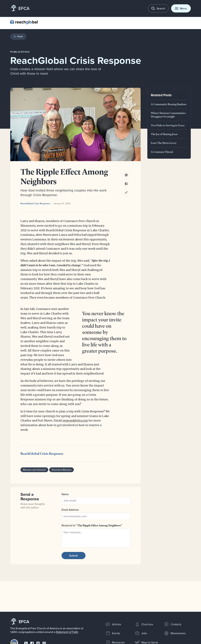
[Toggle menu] (181, 8)
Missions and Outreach (34, 470)
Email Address (70, 510)
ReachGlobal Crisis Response (35, 203)
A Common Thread (162, 152)
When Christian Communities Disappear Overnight (168, 115)
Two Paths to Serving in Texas (168, 125)
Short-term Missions (62, 470)
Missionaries (175, 633)
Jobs (141, 633)
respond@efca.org (75, 421)
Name (65, 494)
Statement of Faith (67, 632)
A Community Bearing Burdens (169, 104)
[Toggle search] (158, 8)
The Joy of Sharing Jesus (164, 134)
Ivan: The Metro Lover (164, 143)
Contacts (173, 624)
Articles (113, 624)
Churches (144, 624)
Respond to (92, 525)
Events (113, 633)
